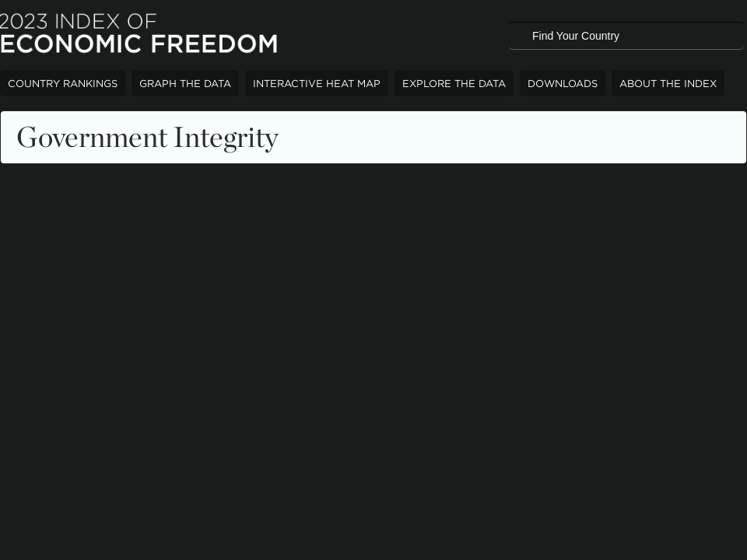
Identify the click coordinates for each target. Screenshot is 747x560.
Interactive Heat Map (317, 84)
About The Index (668, 84)
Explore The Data (454, 84)
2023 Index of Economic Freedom (140, 35)
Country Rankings (63, 84)
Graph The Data (185, 84)
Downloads (563, 84)
